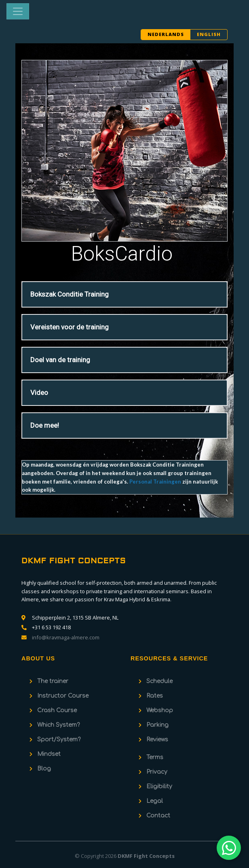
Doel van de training (60, 360)
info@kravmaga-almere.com (66, 637)
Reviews (157, 740)
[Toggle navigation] (18, 11)
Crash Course (57, 710)
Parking (157, 725)
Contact (158, 816)
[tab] (124, 294)
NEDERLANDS (166, 34)
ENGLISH (209, 34)
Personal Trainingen (155, 482)
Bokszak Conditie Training (70, 294)
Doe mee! (45, 425)
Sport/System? (59, 740)
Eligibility (159, 786)
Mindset (49, 754)
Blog (44, 769)
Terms (155, 757)
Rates (155, 696)
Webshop (160, 710)
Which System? (58, 725)
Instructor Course (63, 696)
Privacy (157, 772)
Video (39, 393)
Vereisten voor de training (70, 327)
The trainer (53, 681)
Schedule (159, 681)
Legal (155, 801)
